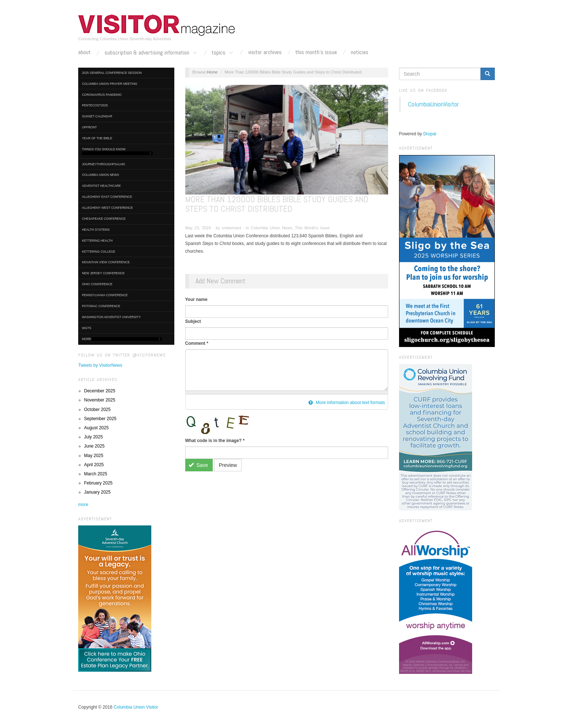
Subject (193, 321)
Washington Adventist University (111, 317)
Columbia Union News (100, 175)
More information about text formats (347, 403)
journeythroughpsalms (103, 164)
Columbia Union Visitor (136, 707)
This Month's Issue (316, 52)
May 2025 (94, 456)
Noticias (360, 52)
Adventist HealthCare (101, 186)
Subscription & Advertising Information (151, 53)
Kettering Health (97, 241)
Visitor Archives (265, 52)
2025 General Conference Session (112, 73)
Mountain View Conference (106, 262)
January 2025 (97, 492)
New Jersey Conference (103, 273)
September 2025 (100, 419)
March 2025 (96, 474)
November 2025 (100, 400)
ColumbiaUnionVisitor (434, 104)
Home (212, 72)
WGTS (87, 328)
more (83, 505)
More (122, 339)
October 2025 (97, 410)
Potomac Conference (101, 306)
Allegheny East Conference (107, 197)
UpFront (89, 127)
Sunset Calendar (97, 116)
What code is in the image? (215, 441)
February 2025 (98, 483)
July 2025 (93, 437)
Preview (228, 465)
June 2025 (94, 446)
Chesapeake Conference (104, 219)
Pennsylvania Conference (105, 295)
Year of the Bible (97, 138)
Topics (223, 53)
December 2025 (100, 391)
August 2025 (96, 428)
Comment (197, 343)
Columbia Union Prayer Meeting (109, 84)
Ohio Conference (97, 284)
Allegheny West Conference (107, 208)
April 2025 (94, 465)
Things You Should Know (117, 151)
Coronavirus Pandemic (102, 95)
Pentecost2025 (95, 105)
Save (198, 465)
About (84, 52)
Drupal (430, 134)
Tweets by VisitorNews (100, 365)
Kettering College (98, 252)
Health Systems (96, 230)
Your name (196, 299)
